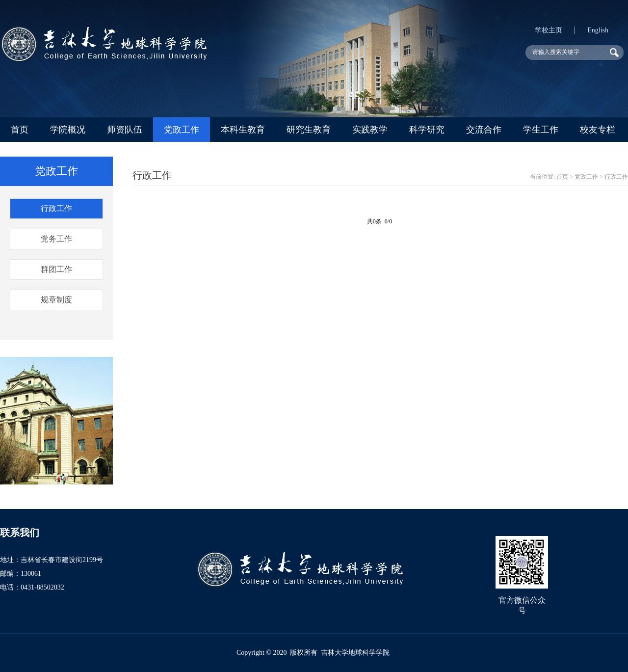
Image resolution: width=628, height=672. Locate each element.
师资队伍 (125, 130)
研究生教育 (309, 130)
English (598, 30)
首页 (20, 130)
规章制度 (56, 300)
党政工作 (182, 130)
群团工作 (56, 269)
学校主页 (549, 30)
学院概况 (68, 130)
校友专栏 (598, 130)
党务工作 (56, 239)
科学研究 (427, 130)
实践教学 (370, 130)
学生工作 (541, 130)
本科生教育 (243, 130)
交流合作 (484, 130)
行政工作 (56, 208)
